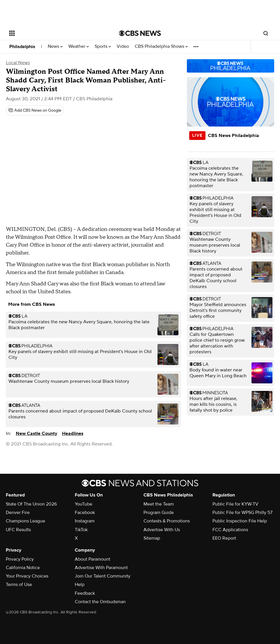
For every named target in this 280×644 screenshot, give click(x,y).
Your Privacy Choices (27, 576)
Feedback (85, 593)
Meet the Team (159, 504)
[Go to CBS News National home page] (140, 33)
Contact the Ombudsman (100, 602)
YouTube (84, 504)
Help (80, 585)
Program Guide (159, 513)
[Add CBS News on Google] (35, 110)
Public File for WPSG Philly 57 (242, 513)
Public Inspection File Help (240, 521)
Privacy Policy (20, 559)
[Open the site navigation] (53, 33)
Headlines (73, 434)
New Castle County (37, 434)
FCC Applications (230, 530)
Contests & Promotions (167, 521)
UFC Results (18, 530)
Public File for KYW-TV (235, 504)
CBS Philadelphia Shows (161, 46)
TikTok (81, 530)
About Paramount (93, 559)
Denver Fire (18, 513)
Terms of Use (19, 585)
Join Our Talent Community (103, 576)
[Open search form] (266, 33)
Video (123, 46)
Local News (18, 63)
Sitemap (152, 538)
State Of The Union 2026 (31, 504)
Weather (79, 46)
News (55, 46)
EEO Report (224, 538)
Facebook (85, 513)
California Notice (23, 568)
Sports (103, 46)
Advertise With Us (162, 530)
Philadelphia (22, 47)
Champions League (25, 521)
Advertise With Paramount (101, 568)
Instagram (85, 521)
